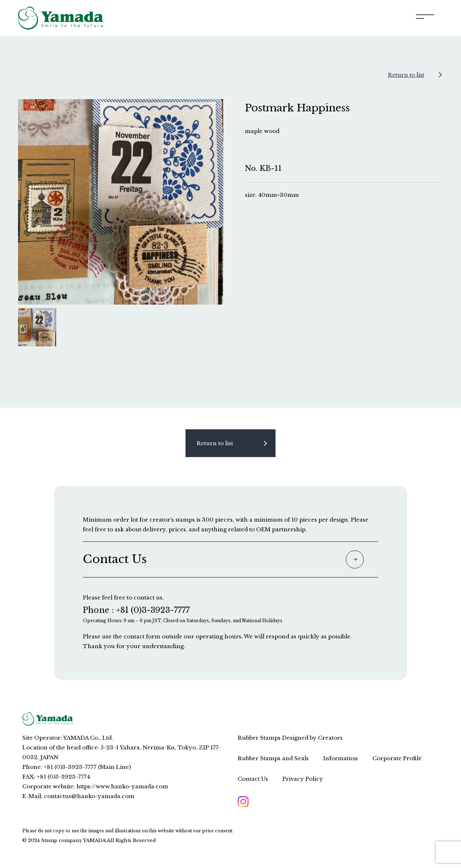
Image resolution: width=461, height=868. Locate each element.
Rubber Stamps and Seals (273, 758)
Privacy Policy (303, 779)
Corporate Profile (397, 758)
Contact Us (253, 779)
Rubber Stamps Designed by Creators (290, 738)
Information (341, 758)
